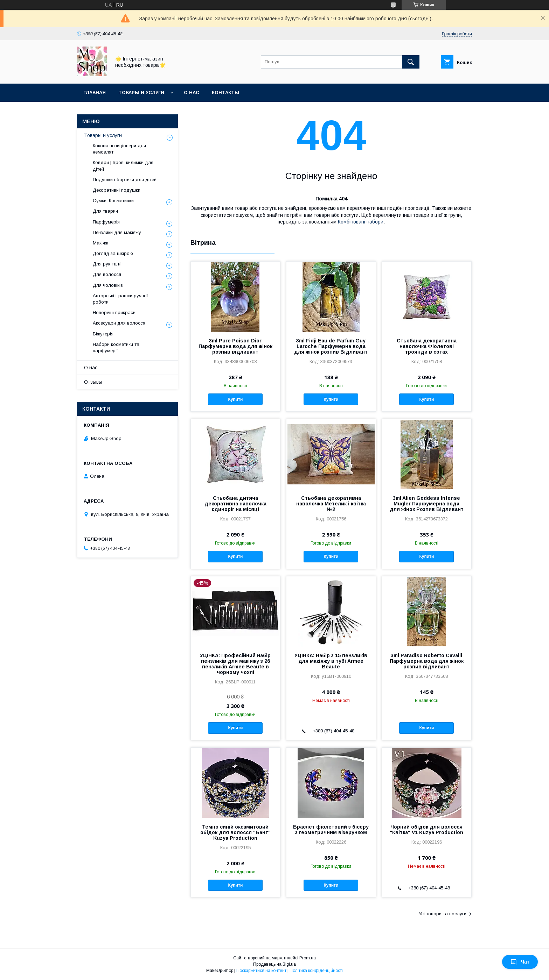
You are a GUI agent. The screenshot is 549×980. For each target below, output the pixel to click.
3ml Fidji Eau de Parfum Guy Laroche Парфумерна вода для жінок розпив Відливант (331, 346)
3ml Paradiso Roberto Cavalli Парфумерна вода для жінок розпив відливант (427, 661)
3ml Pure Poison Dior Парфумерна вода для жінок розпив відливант (235, 346)
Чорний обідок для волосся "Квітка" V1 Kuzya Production (426, 830)
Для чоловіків (108, 285)
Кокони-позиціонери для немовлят (119, 149)
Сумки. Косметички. (114, 201)
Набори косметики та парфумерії (116, 347)
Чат (520, 962)
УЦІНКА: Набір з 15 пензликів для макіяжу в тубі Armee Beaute (331, 661)
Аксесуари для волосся (119, 323)
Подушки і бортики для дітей (125, 180)
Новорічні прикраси (114, 313)
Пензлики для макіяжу (117, 232)
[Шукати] (411, 62)
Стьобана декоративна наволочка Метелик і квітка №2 (331, 504)
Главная (95, 93)
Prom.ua (308, 958)
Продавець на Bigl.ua (274, 964)
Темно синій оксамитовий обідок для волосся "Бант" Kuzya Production (235, 832)
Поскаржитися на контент (261, 971)
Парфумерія (106, 222)
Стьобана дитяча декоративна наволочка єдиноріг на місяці (235, 504)
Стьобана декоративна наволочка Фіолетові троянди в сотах (427, 346)
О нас (192, 93)
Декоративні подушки (117, 190)
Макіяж (100, 243)
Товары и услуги (141, 93)
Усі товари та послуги (443, 914)
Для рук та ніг (108, 264)
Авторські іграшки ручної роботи (120, 299)
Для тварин (105, 211)
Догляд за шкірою (113, 253)
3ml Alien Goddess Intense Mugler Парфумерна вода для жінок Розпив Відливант (427, 504)
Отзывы (93, 382)
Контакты (225, 93)
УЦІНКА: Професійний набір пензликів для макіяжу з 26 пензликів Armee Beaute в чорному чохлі (235, 664)
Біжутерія (103, 334)
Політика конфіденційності (316, 971)
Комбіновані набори (361, 222)
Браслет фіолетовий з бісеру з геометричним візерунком (331, 830)
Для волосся (107, 274)
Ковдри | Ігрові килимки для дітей (123, 166)
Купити (235, 399)
